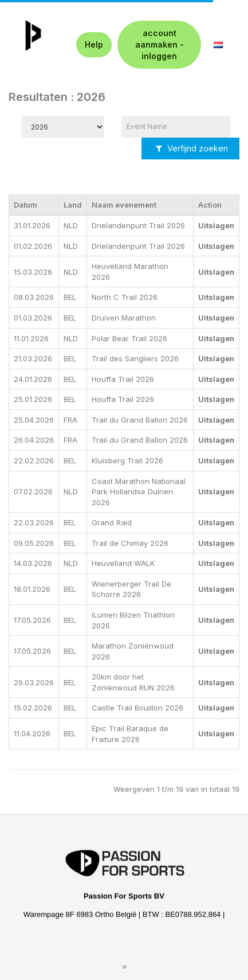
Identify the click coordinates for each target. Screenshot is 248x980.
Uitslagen (216, 225)
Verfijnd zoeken (192, 148)
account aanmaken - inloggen (160, 44)
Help (94, 44)
